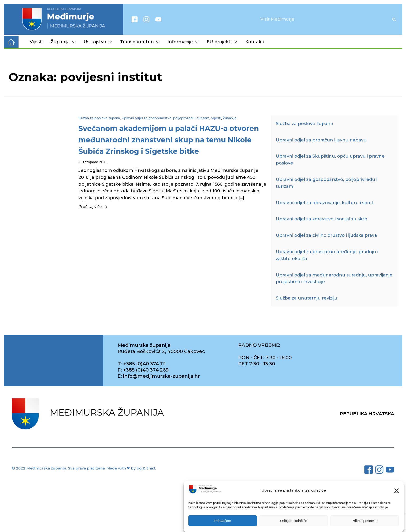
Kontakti (255, 42)
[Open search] (394, 19)
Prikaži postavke (365, 521)
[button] (396, 490)
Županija (63, 42)
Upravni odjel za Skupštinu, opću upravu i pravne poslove (330, 160)
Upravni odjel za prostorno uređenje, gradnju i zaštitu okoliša (327, 255)
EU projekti (222, 42)
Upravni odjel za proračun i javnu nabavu (321, 140)
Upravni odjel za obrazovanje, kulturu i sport (325, 203)
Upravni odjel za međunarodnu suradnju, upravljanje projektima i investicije (334, 278)
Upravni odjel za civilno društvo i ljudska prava (326, 235)
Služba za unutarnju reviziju (307, 298)
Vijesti (36, 42)
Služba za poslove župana (99, 118)
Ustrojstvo (98, 42)
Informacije (183, 42)
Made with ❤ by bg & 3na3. (131, 468)
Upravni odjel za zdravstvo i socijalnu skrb (322, 219)
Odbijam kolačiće (294, 521)
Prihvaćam (223, 521)
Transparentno (140, 42)
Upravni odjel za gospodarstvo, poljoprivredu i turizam (165, 118)
